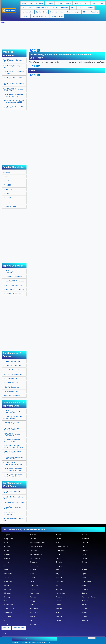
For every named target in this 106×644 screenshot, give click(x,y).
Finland (59, 558)
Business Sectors (57, 12)
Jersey (7, 578)
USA (29, 8)
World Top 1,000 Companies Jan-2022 (14, 78)
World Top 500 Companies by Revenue (13, 90)
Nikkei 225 (7, 198)
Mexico (33, 589)
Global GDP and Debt (40, 16)
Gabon (7, 562)
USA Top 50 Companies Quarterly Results (12, 452)
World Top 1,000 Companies (32, 3)
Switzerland (9, 616)
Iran (57, 570)
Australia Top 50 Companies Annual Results (14, 412)
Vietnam (33, 624)
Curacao (85, 550)
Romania (59, 605)
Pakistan (33, 597)
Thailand (59, 616)
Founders (94, 12)
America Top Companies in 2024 (13, 498)
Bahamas (85, 535)
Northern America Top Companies (12, 514)
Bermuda (59, 539)
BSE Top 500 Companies (13, 277)
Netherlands (35, 593)
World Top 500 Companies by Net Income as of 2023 (13, 96)
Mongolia (85, 589)
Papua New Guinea (89, 597)
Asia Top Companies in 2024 (14, 503)
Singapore (34, 609)
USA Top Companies (11, 383)
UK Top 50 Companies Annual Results (12, 435)
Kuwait (84, 578)
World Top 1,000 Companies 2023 (14, 67)
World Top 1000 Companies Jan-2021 (14, 84)
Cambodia (85, 543)
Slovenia (85, 609)
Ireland (84, 570)
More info (47, 642)
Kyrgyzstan (8, 581)
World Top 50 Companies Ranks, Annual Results (13, 475)
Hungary (59, 566)
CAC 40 (6, 181)
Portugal (85, 601)
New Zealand (61, 593)
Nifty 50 (6, 194)
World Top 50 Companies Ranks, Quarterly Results (13, 469)
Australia (50, 3)
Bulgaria (59, 543)
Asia (73, 8)
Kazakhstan (60, 578)
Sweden (85, 613)
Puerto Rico (9, 605)
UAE (6, 620)
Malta (84, 585)
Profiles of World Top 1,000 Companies (13, 107)
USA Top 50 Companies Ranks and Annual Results (13, 446)
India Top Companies (11, 387)
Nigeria (84, 593)
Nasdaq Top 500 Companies (14, 290)
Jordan (33, 578)
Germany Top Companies (13, 374)
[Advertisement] (54, 36)
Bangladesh (9, 539)
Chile (84, 546)
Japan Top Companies (12, 396)
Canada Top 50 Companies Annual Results (13, 417)
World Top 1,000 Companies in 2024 (14, 61)
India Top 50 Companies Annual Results (12, 423)
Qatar (32, 605)
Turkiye (84, 616)
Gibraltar (59, 562)
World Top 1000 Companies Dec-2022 (14, 72)
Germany (78, 3)
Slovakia (59, 609)
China (7, 550)
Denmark (59, 554)
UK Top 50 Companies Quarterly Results (12, 441)
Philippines (34, 601)
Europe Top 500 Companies (14, 281)
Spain (58, 613)
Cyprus (7, 554)
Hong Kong (34, 566)
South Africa (9, 613)
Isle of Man (8, 574)
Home (3, 22)
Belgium (33, 539)
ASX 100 (7, 172)
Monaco (59, 589)
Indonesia (34, 570)
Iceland (84, 566)
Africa (55, 8)
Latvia (32, 581)
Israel (32, 574)
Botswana (85, 539)
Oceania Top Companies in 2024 (13, 519)
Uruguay (85, 620)
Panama (59, 597)
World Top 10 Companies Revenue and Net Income (13, 464)
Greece (84, 562)
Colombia (34, 550)
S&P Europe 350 (10, 207)
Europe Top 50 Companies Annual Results (13, 458)
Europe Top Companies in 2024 (13, 508)
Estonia (7, 558)
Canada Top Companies (12, 366)
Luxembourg (86, 581)
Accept (84, 638)
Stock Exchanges (73, 12)
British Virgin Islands (38, 543)
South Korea (35, 613)
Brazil (7, 543)
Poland (58, 601)
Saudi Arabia (9, 609)
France (68, 3)
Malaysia (59, 585)
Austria (59, 535)
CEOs (85, 12)
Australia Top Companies (13, 361)
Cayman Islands (36, 546)
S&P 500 (25, 16)
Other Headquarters (42, 8)
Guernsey (8, 566)
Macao (7, 585)
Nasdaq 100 (8, 189)
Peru (6, 601)
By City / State (41, 12)
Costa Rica (60, 550)
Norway (7, 597)
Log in (4, 633)
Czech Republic (36, 554)
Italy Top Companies (11, 391)
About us (6, 628)
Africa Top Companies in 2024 (13, 492)
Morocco (8, 593)
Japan (101, 3)
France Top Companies (12, 370)
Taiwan (33, 616)
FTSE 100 (7, 185)
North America (27, 12)
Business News (57, 16)
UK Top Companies (11, 378)
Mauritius (8, 589)
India (87, 3)
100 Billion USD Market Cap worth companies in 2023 (14, 101)
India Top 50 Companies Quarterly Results (12, 429)
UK (23, 8)
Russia (84, 605)
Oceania (90, 8)
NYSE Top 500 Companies (13, 285)
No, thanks (92, 638)
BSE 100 (7, 176)
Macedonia (34, 585)
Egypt (84, 554)
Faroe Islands (35, 558)
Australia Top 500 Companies (10, 272)
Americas (64, 8)
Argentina (8, 535)
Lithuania (59, 581)
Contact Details (19, 628)
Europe (81, 8)
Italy (94, 3)
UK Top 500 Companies (12, 294)
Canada (59, 3)
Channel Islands (62, 546)
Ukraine (59, 620)
